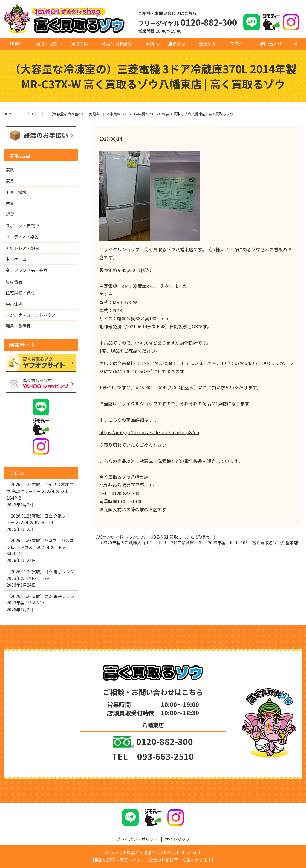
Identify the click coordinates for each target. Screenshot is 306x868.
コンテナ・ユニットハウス (31, 315)
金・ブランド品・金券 (27, 270)
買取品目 (79, 44)
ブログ (236, 44)
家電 (10, 170)
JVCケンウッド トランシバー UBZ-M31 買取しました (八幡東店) (155, 537)
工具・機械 (16, 192)
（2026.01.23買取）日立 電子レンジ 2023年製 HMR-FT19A (40, 575)
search (299, 44)
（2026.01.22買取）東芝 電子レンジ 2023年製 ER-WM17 (40, 599)
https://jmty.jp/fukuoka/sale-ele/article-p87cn (149, 432)
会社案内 (207, 44)
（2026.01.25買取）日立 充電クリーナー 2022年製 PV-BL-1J (40, 519)
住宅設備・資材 (20, 293)
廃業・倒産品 (18, 326)
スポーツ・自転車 (22, 226)
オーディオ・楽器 (22, 237)
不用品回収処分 (117, 44)
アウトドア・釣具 (22, 248)
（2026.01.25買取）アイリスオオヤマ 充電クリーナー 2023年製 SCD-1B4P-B (40, 491)
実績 (150, 44)
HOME (16, 44)
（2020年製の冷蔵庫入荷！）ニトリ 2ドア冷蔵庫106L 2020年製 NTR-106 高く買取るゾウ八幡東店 (198, 543)
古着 (10, 203)
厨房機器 (14, 281)
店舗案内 (177, 44)
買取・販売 (47, 44)
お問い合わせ (269, 44)
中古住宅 (14, 304)
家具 (10, 181)
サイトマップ (177, 839)
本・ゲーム (16, 259)
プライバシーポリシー (137, 839)
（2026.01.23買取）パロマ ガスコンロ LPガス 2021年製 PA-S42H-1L (40, 547)
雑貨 (10, 214)
